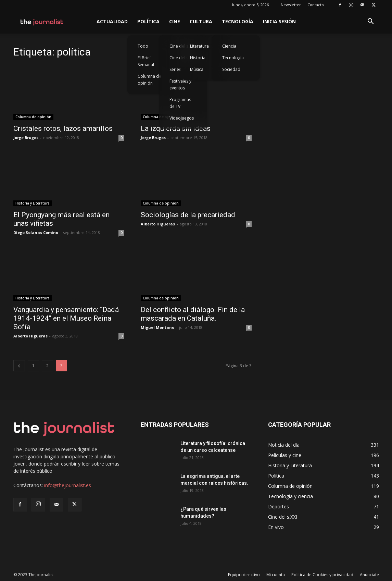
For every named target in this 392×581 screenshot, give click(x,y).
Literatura (199, 46)
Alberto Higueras (158, 224)
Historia (198, 58)
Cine (175, 21)
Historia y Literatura (33, 203)
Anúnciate (369, 575)
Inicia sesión (279, 21)
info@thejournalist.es (68, 485)
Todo (143, 46)
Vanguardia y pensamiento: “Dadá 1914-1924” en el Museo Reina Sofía (66, 318)
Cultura (201, 21)
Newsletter (291, 5)
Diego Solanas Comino (36, 232)
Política (148, 21)
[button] (371, 22)
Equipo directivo (244, 575)
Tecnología (238, 21)
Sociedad (231, 69)
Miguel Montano (157, 327)
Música (197, 69)
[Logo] (42, 22)
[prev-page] (19, 366)
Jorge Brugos (26, 138)
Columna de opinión (149, 80)
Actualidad (112, 21)
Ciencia (229, 46)
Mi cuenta (276, 575)
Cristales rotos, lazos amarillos (63, 128)
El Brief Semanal (146, 61)
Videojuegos (182, 118)
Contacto (316, 5)
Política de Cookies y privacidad (322, 575)
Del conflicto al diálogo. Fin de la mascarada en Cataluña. (193, 314)
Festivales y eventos (180, 84)
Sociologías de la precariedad (188, 215)
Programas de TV (180, 103)
